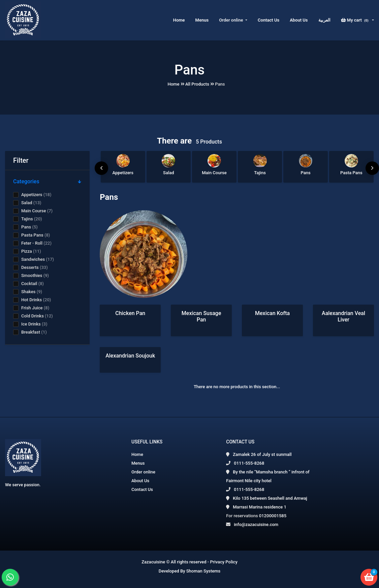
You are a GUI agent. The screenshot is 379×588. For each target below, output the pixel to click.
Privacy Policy (224, 562)
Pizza (31, 251)
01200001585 (273, 516)
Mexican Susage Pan (201, 316)
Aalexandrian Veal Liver (343, 316)
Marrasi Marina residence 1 (260, 507)
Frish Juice (35, 308)
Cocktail (33, 284)
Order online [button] (232, 20)
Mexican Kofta (272, 313)
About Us (299, 20)
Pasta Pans (36, 235)
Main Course (37, 211)
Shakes (32, 292)
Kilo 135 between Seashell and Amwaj (270, 498)
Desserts (35, 267)
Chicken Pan (130, 313)
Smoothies (35, 275)
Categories (47, 181)
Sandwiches (38, 259)
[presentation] (101, 168)
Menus (202, 20)
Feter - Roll (36, 243)
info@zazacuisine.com (256, 524)
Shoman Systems (203, 571)
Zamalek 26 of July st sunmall (262, 454)
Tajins (32, 219)
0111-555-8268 (249, 463)
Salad (31, 203)
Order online (143, 472)
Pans (29, 227)
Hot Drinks (36, 300)
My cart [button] (356, 20)
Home (179, 20)
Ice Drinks (34, 324)
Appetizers (36, 195)
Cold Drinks (37, 316)
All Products (197, 84)
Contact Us (269, 20)
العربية (324, 20)
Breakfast (34, 332)
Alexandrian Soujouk (130, 356)
